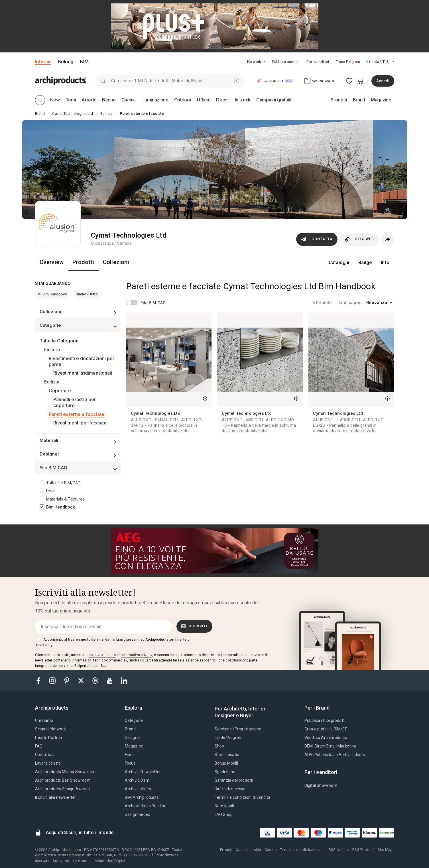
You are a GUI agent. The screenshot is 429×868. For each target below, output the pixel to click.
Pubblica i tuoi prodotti (325, 720)
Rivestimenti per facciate (80, 423)
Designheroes (138, 814)
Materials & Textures (65, 499)
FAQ (39, 746)
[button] (256, 62)
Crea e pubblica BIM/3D (326, 729)
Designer (133, 738)
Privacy (226, 850)
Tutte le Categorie (59, 341)
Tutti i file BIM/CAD (63, 483)
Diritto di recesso (230, 789)
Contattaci (45, 755)
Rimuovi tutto (87, 294)
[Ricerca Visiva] (236, 81)
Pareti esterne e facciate (77, 414)
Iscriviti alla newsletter (56, 797)
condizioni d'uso (102, 655)
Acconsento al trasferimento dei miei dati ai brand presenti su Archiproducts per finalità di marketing (113, 642)
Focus (130, 763)
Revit (51, 491)
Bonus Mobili (226, 763)
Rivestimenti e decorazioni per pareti (82, 361)
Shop (219, 746)
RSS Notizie (339, 850)
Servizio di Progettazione (238, 729)
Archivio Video (138, 789)
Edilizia (52, 382)
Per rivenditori (318, 62)
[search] (103, 81)
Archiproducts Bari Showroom (63, 780)
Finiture (52, 350)
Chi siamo (44, 720)
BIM (84, 62)
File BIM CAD (153, 303)
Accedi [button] (383, 81)
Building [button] (65, 62)
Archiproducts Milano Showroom (65, 772)
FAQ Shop (224, 814)
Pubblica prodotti (286, 62)
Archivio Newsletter (143, 772)
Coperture (60, 391)
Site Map (385, 850)
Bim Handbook (53, 294)
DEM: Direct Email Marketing (330, 746)
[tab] (264, 62)
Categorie (134, 720)
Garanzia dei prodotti (234, 780)
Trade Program (348, 62)
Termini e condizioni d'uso (302, 850)
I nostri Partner (49, 738)
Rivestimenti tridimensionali (83, 373)
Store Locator (227, 755)
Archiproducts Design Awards (62, 789)
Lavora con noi (48, 763)
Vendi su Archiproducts (326, 738)
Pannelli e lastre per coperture (75, 402)
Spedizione (225, 772)
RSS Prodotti (363, 850)
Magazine (134, 746)
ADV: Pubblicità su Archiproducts (335, 755)
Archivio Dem (137, 780)
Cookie (271, 850)
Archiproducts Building (146, 806)
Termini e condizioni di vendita (243, 797)
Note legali (224, 806)
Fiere (129, 755)
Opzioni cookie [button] (248, 850)
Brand (130, 729)
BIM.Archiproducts (142, 797)
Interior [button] (43, 62)
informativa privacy (137, 655)
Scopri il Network (50, 729)
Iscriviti (194, 626)
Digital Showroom (321, 785)
